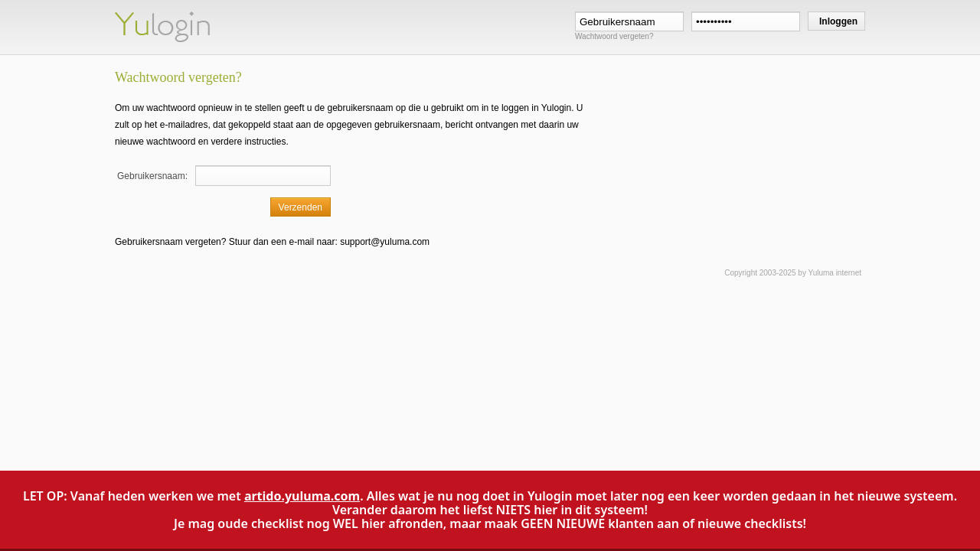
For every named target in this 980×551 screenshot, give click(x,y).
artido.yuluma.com (302, 496)
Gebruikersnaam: (152, 176)
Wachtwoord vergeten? (614, 36)
